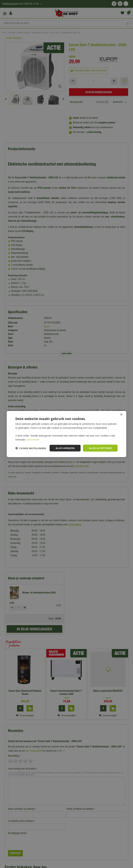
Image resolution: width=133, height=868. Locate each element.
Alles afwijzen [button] (65, 448)
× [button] (121, 415)
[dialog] (66, 434)
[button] (31, 448)
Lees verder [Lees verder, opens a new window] (33, 439)
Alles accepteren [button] (100, 448)
